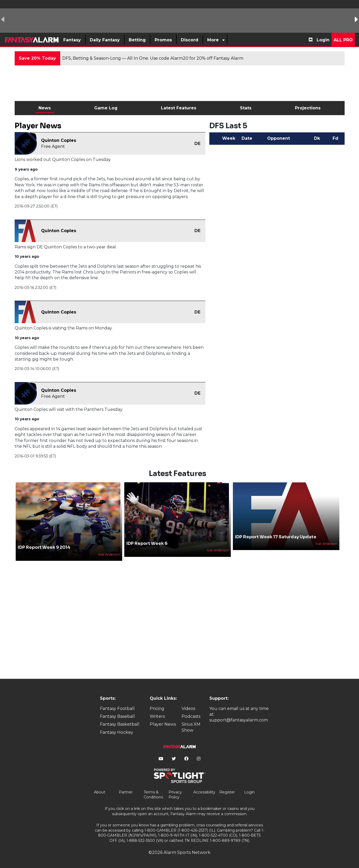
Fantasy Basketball (120, 724)
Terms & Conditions (153, 795)
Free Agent (53, 146)
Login (323, 40)
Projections (308, 108)
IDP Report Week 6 (147, 543)
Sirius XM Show (191, 727)
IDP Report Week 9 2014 (44, 547)
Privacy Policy (175, 795)
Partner (126, 792)
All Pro (343, 40)
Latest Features (179, 108)
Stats (246, 108)
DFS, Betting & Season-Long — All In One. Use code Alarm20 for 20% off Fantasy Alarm (153, 58)
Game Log (106, 108)
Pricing (157, 709)
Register (227, 792)
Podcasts (191, 716)
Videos (188, 709)
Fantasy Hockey (117, 732)
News (45, 108)
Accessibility (204, 792)
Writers (157, 716)
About (100, 792)
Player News (163, 724)
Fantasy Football (117, 709)
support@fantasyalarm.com (239, 720)
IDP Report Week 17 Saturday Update (276, 537)
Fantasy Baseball (117, 716)
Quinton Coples (59, 140)
